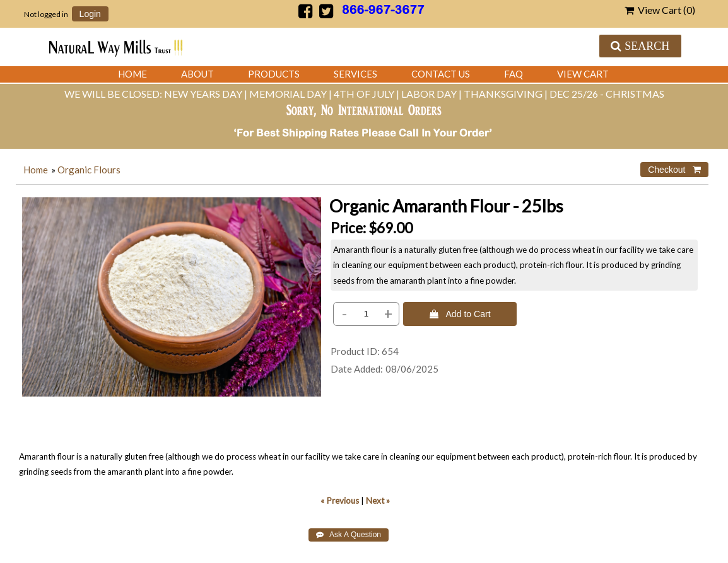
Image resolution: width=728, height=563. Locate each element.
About (197, 74)
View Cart (583, 74)
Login (90, 14)
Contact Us (441, 74)
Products (274, 74)
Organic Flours (89, 170)
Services (355, 74)
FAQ (514, 74)
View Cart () (660, 10)
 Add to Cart (460, 314)
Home (132, 74)
